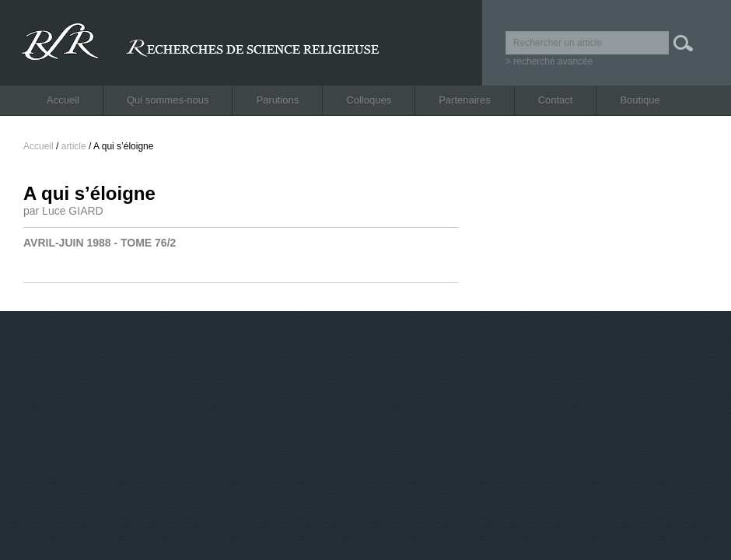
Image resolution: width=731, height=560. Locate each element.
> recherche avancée (549, 61)
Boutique (640, 100)
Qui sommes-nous (168, 100)
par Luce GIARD (63, 211)
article (74, 146)
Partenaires (464, 100)
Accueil (63, 100)
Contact (556, 100)
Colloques (369, 100)
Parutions (277, 100)
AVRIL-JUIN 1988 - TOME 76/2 (100, 243)
